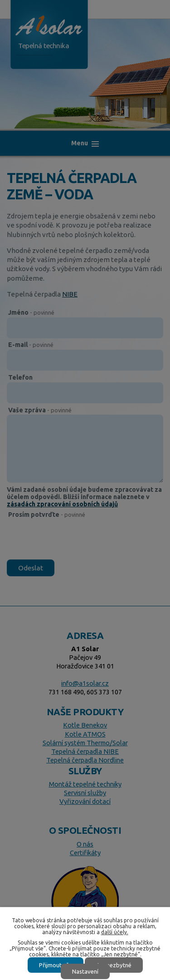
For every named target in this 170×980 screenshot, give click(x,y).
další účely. (115, 932)
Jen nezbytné (114, 965)
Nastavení (85, 971)
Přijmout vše (56, 965)
